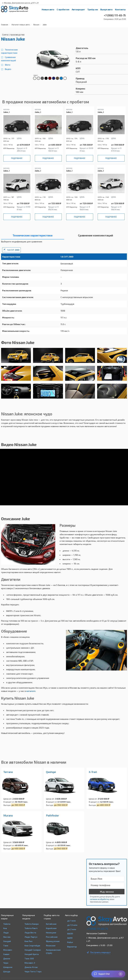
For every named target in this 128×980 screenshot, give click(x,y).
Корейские (51, 928)
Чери (6, 963)
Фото (8, 65)
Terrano (8, 772)
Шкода (7, 971)
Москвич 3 (30, 963)
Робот (70, 942)
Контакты (120, 9)
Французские (53, 941)
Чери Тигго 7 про (33, 971)
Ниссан (7, 937)
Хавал (6, 954)
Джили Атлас (31, 967)
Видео (8, 69)
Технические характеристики (9, 51)
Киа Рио (28, 941)
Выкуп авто (106, 9)
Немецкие (51, 932)
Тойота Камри (32, 924)
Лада (6, 932)
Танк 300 (29, 958)
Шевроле (8, 967)
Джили (7, 958)
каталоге (31, 691)
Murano (8, 815)
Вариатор (72, 947)
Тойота (7, 924)
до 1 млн (71, 921)
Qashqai (51, 772)
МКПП (70, 934)
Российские (52, 937)
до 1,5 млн (72, 925)
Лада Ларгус (31, 937)
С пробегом (63, 9)
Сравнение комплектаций (8, 59)
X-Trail (93, 772)
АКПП (70, 938)
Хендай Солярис (33, 950)
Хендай (7, 941)
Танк (6, 945)
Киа (5, 928)
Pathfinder (53, 815)
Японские (51, 945)
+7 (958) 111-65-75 (97, 929)
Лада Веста (30, 932)
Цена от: (8, 799)
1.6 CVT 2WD (13, 250)
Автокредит (78, 9)
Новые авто (48, 9)
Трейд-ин (93, 9)
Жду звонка (107, 892)
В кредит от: (9, 802)
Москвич (8, 950)
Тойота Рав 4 (31, 928)
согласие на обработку (100, 899)
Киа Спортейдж (32, 945)
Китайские (51, 924)
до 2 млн (72, 929)
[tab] (33, 236)
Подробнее (17, 158)
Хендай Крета (32, 954)
